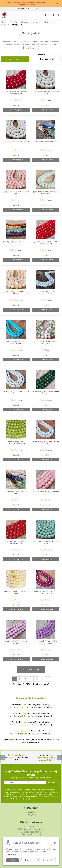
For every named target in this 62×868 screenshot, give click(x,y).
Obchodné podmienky (31, 832)
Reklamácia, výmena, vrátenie (31, 829)
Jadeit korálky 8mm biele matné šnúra (46, 93)
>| (48, 679)
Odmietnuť (47, 860)
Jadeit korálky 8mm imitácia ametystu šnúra (46, 642)
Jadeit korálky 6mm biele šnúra (16, 391)
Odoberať (52, 782)
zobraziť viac (31, 48)
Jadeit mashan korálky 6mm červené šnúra (16, 542)
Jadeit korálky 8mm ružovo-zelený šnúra (46, 343)
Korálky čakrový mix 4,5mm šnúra (16, 492)
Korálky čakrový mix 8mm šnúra (46, 142)
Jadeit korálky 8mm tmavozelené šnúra (46, 392)
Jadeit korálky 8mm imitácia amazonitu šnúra (16, 343)
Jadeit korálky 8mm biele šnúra (16, 142)
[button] (45, 15)
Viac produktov (31, 670)
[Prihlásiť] (49, 15)
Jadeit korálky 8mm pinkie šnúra (46, 491)
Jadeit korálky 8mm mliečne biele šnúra (46, 442)
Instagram (31, 815)
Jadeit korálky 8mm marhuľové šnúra (16, 193)
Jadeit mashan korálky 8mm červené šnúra (16, 93)
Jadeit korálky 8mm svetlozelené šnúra (46, 542)
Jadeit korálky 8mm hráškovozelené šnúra (16, 442)
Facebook (31, 812)
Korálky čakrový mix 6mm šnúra (16, 242)
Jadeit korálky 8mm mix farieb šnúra (16, 592)
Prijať (13, 860)
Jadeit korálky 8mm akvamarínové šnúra (46, 293)
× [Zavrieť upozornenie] (58, 3)
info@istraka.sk (23, 9)
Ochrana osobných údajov (31, 835)
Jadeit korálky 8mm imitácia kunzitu (16, 642)
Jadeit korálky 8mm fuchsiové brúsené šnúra (46, 592)
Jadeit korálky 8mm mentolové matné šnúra (46, 193)
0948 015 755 (39, 9)
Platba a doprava (31, 826)
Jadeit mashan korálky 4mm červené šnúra (46, 243)
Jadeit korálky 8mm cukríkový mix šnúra (16, 293)
